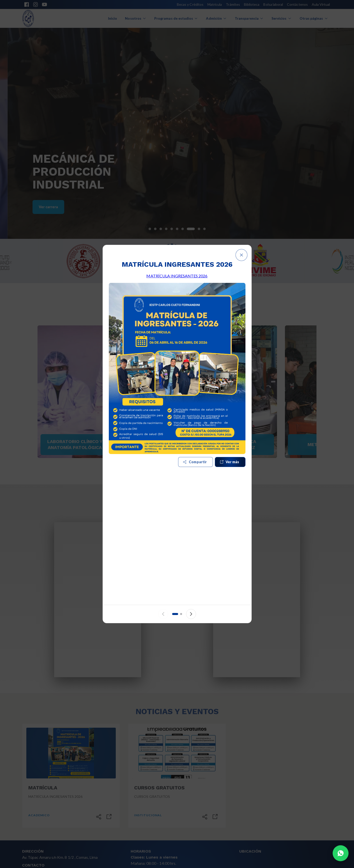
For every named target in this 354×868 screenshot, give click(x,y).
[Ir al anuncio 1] (175, 614)
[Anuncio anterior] (163, 614)
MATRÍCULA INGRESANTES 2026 (177, 276)
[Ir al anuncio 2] (181, 614)
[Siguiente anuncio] (191, 614)
